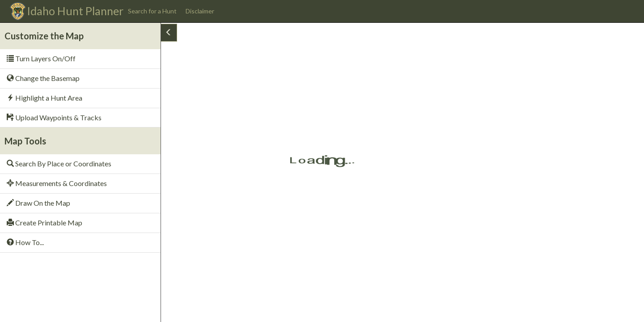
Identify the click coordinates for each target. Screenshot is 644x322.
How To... (25, 242)
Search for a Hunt (152, 11)
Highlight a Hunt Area (44, 98)
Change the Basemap (43, 78)
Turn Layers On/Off (41, 58)
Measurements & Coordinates (57, 183)
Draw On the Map (38, 203)
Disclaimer (200, 11)
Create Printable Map (44, 222)
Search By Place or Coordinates (59, 163)
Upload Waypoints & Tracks (54, 117)
